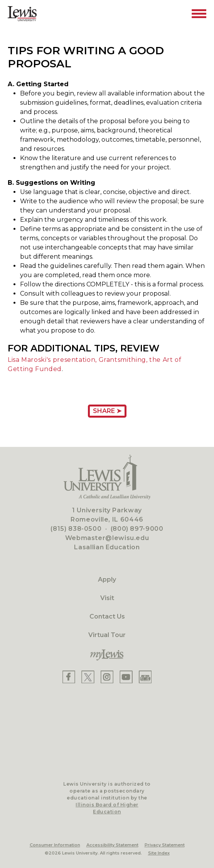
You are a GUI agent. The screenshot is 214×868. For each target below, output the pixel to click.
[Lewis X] (88, 677)
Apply (107, 580)
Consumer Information (55, 845)
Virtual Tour (107, 635)
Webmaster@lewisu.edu (107, 538)
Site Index (159, 853)
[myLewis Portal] (107, 655)
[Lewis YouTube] (126, 677)
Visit (107, 598)
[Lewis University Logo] (22, 14)
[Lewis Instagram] (107, 677)
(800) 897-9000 (137, 529)
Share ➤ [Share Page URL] (107, 411)
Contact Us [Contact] (107, 616)
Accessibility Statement (112, 845)
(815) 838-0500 (76, 529)
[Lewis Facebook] (69, 677)
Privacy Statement (165, 845)
